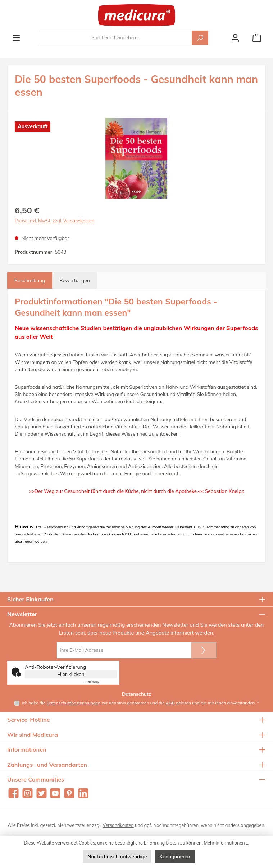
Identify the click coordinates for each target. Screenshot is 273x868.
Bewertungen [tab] (75, 280)
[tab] (30, 280)
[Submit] (204, 650)
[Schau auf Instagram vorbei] (28, 793)
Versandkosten (118, 825)
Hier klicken (71, 674)
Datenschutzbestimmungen (73, 703)
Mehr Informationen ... (226, 843)
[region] (136, 158)
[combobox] (116, 38)
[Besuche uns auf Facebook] (13, 793)
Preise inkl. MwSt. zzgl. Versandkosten (54, 221)
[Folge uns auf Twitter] (42, 793)
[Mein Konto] (235, 38)
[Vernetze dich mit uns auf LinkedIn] (83, 793)
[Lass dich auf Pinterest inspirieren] (69, 793)
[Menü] (16, 38)
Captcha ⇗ (101, 682)
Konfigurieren (175, 856)
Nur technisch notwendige (117, 856)
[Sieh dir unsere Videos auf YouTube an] (55, 793)
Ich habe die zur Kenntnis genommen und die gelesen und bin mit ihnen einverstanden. (140, 703)
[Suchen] (200, 38)
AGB (170, 703)
